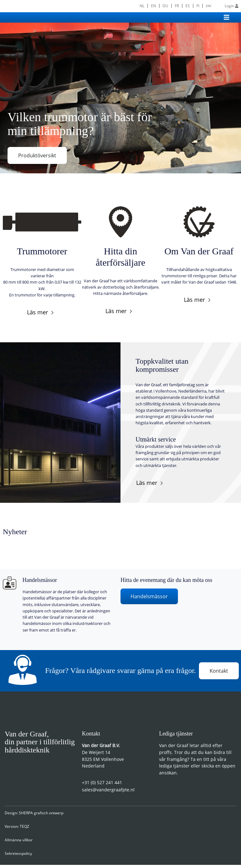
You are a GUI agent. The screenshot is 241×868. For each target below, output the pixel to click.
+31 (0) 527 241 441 (102, 786)
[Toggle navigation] (227, 17)
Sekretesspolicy (18, 857)
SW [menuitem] (209, 6)
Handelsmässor (149, 596)
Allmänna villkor (19, 843)
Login (232, 6)
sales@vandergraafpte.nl (108, 793)
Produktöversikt (37, 155)
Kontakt (219, 672)
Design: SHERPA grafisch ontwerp (34, 816)
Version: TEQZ (17, 830)
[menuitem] (142, 6)
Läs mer (37, 312)
